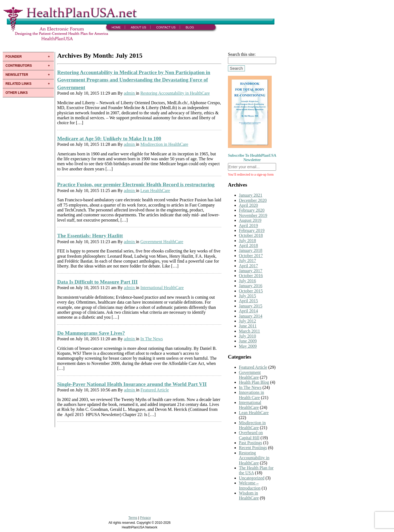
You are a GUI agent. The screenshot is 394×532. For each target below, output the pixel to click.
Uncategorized (252, 478)
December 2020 (253, 200)
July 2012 (247, 321)
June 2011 (248, 326)
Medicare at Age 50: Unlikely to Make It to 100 (109, 139)
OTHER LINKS (17, 93)
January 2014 (251, 316)
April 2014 (248, 311)
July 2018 (247, 241)
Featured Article (155, 390)
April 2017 (248, 266)
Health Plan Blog (254, 382)
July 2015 (247, 296)
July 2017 (247, 261)
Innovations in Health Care (251, 395)
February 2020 (252, 210)
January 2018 (251, 250)
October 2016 (251, 276)
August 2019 (250, 220)
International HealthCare (162, 288)
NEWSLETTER (17, 75)
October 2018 (251, 235)
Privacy (145, 518)
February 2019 (252, 230)
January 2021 (251, 195)
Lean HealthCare (155, 191)
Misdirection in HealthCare (164, 144)
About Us (138, 27)
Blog (190, 27)
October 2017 (251, 256)
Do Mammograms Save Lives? (91, 333)
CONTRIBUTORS (19, 66)
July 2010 (247, 336)
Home (116, 27)
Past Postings (250, 443)
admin (130, 93)
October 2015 (251, 291)
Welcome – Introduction (250, 485)
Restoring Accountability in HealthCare (175, 93)
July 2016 (247, 281)
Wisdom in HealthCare (249, 495)
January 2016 (251, 286)
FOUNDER (14, 57)
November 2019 (253, 215)
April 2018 (248, 245)
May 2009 (248, 346)
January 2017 (251, 271)
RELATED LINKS (18, 84)
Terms (133, 518)
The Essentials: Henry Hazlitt (90, 236)
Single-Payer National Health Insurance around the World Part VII (132, 384)
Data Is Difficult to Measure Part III (97, 282)
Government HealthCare (162, 242)
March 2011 (249, 331)
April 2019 (248, 226)
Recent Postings (253, 448)
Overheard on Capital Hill (251, 435)
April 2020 (248, 205)
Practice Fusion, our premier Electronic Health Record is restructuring (136, 184)
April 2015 (248, 301)
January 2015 (251, 306)
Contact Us (166, 27)
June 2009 (248, 341)
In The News (152, 339)
